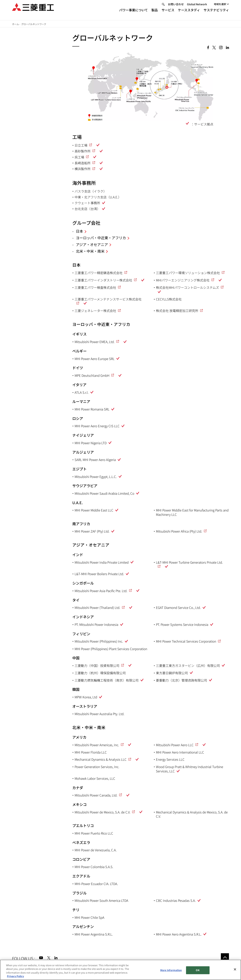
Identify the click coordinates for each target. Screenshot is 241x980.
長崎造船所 (83, 163)
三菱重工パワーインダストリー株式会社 (103, 280)
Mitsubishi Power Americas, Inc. (97, 745)
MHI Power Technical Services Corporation (186, 641)
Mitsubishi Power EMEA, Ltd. (95, 342)
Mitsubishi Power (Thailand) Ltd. (97, 607)
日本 (79, 231)
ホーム (15, 24)
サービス (168, 13)
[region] (120, 970)
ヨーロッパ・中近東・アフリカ (101, 238)
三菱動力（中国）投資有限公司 (97, 665)
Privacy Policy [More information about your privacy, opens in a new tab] (15, 976)
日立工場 (81, 145)
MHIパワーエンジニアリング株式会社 (183, 280)
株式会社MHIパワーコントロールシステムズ (187, 287)
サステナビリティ (216, 13)
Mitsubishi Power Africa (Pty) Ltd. (179, 531)
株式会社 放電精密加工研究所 (177, 311)
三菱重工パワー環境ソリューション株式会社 (188, 273)
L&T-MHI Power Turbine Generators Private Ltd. (189, 562)
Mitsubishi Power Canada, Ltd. (96, 795)
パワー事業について (133, 13)
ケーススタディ (189, 13)
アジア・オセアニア (92, 245)
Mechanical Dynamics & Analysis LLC (101, 759)
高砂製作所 (83, 151)
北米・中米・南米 (90, 251)
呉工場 (79, 157)
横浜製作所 (83, 169)
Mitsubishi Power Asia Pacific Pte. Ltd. (101, 591)
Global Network (197, 7)
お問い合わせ (176, 7)
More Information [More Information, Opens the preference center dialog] (171, 970)
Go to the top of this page (225, 957)
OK (198, 970)
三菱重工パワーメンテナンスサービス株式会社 (108, 299)
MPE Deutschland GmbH (92, 375)
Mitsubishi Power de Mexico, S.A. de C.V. (102, 812)
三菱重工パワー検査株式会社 (95, 287)
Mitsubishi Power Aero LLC (175, 745)
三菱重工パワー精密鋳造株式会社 (99, 273)
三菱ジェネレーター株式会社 (95, 311)
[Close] (235, 969)
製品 (155, 13)
